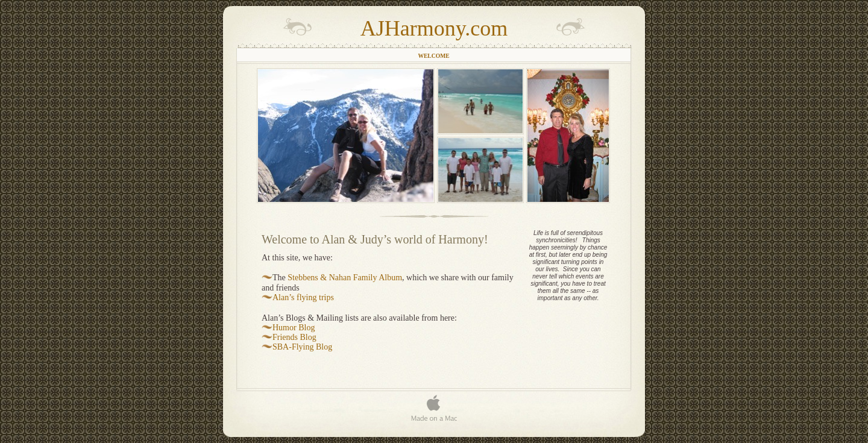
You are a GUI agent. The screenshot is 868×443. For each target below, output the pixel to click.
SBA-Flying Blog (302, 347)
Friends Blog (294, 337)
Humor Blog (294, 328)
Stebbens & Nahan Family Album (345, 278)
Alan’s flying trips (303, 297)
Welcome (433, 56)
